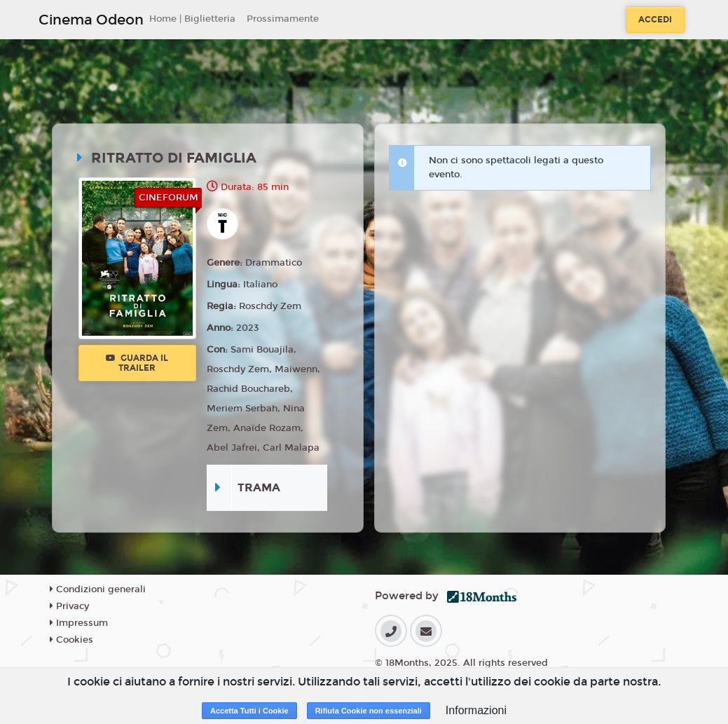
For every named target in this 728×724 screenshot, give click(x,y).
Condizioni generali (98, 589)
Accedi (655, 20)
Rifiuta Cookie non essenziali (369, 711)
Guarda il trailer (137, 363)
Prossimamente (283, 19)
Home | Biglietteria (192, 19)
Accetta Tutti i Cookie (249, 711)
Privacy (69, 606)
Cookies (71, 640)
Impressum (79, 623)
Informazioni (476, 710)
